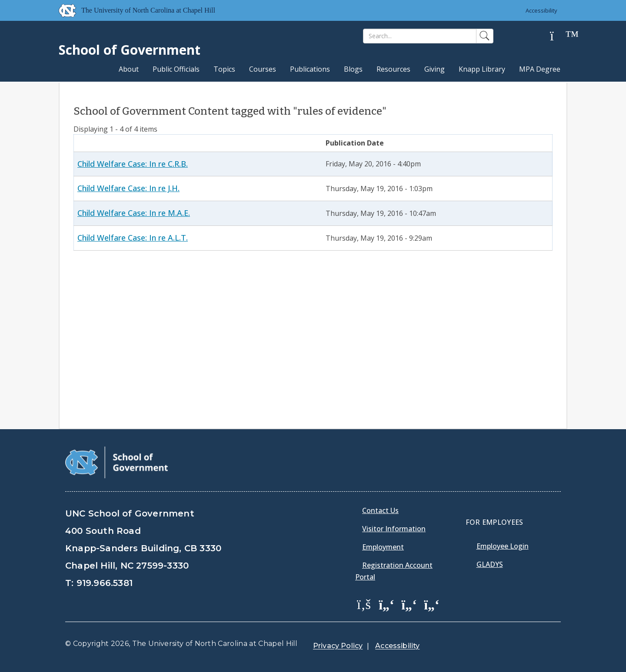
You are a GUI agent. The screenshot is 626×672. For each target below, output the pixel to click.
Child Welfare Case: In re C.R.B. (133, 164)
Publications (310, 69)
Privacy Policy (338, 646)
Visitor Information (394, 529)
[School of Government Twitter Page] (386, 604)
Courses (263, 69)
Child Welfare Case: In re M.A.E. (134, 213)
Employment (383, 547)
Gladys (490, 564)
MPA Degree (540, 69)
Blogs (353, 69)
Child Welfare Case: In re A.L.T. (133, 238)
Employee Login (503, 546)
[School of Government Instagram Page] (432, 604)
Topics (224, 69)
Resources (393, 69)
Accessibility (541, 10)
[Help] (559, 36)
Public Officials (176, 69)
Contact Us (380, 510)
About (129, 69)
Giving (435, 69)
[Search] (420, 36)
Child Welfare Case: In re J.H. (128, 188)
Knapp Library (482, 69)
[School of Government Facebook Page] (364, 604)
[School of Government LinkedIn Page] (409, 604)
